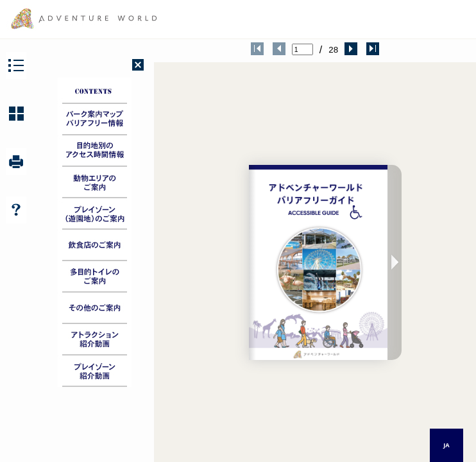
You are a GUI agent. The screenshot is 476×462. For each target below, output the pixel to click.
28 (333, 50)
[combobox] (446, 445)
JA (446, 445)
